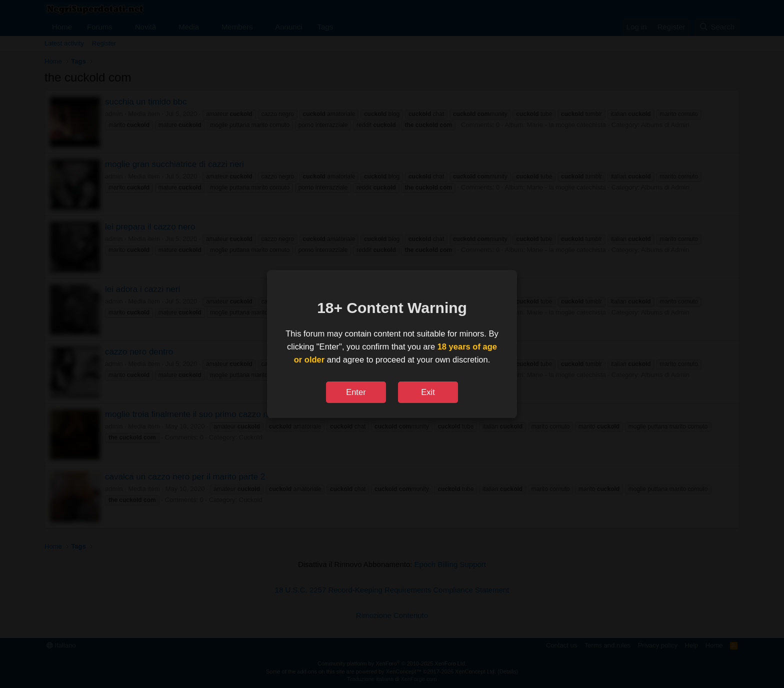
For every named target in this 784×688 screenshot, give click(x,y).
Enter (356, 392)
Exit (428, 392)
